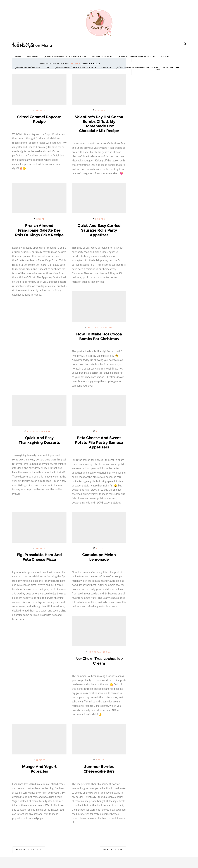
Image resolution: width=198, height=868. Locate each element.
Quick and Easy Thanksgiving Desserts (39, 440)
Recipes (40, 110)
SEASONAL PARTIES (102, 57)
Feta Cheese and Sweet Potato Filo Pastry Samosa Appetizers (99, 443)
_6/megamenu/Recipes (28, 68)
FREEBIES (106, 68)
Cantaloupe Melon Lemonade (99, 557)
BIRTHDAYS (33, 57)
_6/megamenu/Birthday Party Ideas (65, 57)
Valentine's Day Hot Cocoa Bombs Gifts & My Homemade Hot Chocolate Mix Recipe (99, 124)
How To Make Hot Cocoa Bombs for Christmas (99, 337)
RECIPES (165, 57)
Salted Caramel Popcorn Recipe (39, 119)
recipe (40, 219)
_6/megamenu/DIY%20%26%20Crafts (75, 68)
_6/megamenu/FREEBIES (130, 68)
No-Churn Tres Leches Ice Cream (99, 661)
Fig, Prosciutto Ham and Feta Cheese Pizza (39, 557)
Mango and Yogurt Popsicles (39, 769)
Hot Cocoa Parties (100, 328)
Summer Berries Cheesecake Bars (99, 769)
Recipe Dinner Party (40, 432)
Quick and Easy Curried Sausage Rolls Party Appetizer (99, 230)
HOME (18, 57)
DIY (47, 68)
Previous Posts (31, 850)
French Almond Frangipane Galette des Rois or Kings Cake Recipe (39, 230)
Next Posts (111, 850)
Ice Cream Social (100, 653)
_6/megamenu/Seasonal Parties (137, 57)
